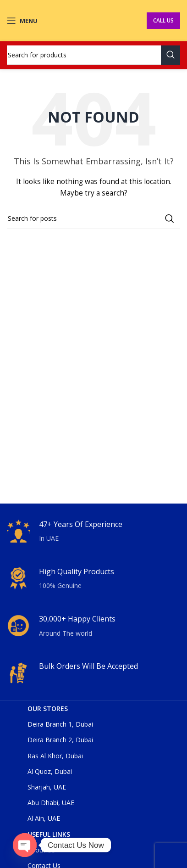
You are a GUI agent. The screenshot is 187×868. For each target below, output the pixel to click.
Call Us (163, 20)
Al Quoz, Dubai (50, 771)
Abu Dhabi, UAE (51, 803)
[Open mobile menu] (22, 21)
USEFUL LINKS (49, 834)
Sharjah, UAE (47, 787)
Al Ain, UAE (44, 818)
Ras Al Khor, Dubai (55, 756)
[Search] (93, 55)
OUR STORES (48, 708)
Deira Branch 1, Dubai (60, 724)
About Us (41, 850)
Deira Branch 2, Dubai (60, 740)
